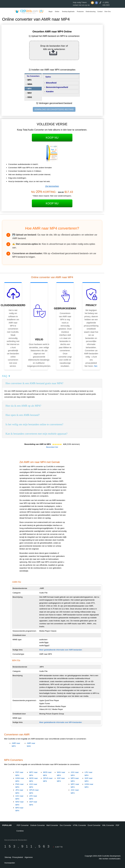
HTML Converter (80, 825)
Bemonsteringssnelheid (57, 87)
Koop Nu (52, 138)
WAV (30, 93)
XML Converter (108, 825)
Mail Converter (52, 825)
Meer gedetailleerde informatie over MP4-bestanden (61, 722)
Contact (100, 12)
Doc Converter (65, 825)
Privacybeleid (18, 857)
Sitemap (8, 857)
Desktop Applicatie (68, 12)
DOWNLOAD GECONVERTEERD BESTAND (54, 109)
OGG (30, 97)
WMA (30, 84)
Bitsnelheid (51, 83)
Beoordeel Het (52, 447)
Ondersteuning (91, 12)
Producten (80, 12)
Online (57, 12)
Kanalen (50, 92)
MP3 (29, 80)
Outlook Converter (38, 825)
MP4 (29, 89)
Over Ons (107, 12)
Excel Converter (94, 825)
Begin (51, 12)
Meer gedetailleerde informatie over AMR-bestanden (61, 650)
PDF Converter (23, 825)
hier (96, 366)
